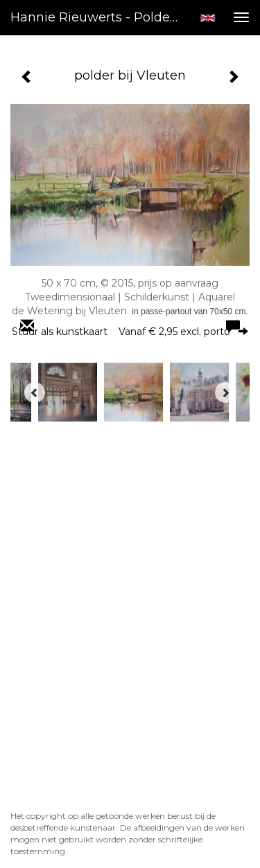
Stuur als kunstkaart (130, 332)
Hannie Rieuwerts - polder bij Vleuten (99, 17)
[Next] (225, 392)
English (208, 18)
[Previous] (35, 392)
